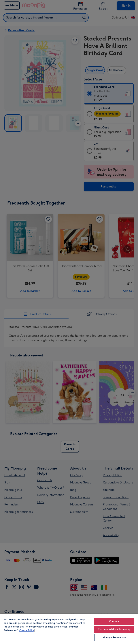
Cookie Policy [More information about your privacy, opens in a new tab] (27, 630)
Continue (114, 621)
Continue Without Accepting (114, 629)
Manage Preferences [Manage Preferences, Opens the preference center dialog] (114, 637)
